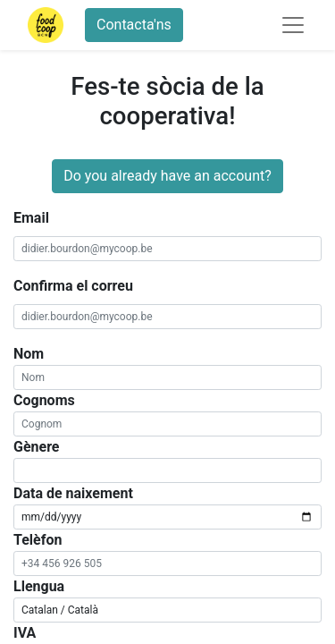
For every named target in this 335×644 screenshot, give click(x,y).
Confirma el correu (73, 286)
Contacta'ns (134, 25)
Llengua (39, 586)
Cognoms (44, 400)
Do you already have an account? (167, 176)
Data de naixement (73, 493)
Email (31, 218)
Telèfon (38, 540)
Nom (29, 354)
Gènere (37, 447)
